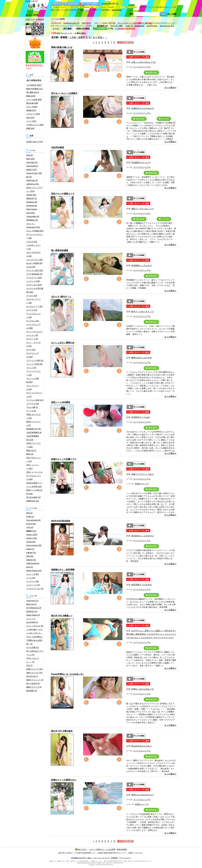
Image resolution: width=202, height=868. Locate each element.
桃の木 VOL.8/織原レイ (62, 616)
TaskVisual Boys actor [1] (33, 565)
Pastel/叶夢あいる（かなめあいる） (68, 674)
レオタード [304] (33, 114)
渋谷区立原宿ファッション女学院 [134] (34, 485)
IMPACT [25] (31, 170)
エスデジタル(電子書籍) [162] (35, 290)
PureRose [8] (32, 206)
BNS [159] (30, 159)
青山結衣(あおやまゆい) (142, 746)
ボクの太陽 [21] (33, 647)
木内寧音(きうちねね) (141, 417)
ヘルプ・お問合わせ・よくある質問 (102, 849)
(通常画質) (151, 73)
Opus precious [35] (34, 545)
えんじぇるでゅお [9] (35, 626)
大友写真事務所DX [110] (33, 438)
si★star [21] (31, 553)
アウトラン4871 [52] (35, 270)
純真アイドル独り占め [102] (34, 492)
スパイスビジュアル (142, 67)
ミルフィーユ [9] (33, 585)
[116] (31, 531)
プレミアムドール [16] (33, 387)
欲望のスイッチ (142, 484)
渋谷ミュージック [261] (33, 467)
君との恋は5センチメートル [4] (35, 653)
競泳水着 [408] (32, 103)
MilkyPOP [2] (31, 198)
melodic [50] (31, 195)
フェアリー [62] (33, 581)
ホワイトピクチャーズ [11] (34, 395)
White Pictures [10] (34, 571)
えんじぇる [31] (33, 574)
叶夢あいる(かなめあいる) (143, 689)
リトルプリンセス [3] (35, 589)
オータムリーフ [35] (34, 306)
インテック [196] (33, 281)
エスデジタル (152, 26)
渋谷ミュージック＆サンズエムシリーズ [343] (34, 476)
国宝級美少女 (102, 26)
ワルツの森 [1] (32, 407)
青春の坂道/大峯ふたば (62, 47)
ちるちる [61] (32, 242)
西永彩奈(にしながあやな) (143, 536)
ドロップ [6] (31, 368)
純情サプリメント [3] (35, 680)
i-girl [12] (30, 527)
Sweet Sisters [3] (33, 615)
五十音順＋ (99, 37)
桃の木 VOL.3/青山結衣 (62, 731)
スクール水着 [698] (34, 100)
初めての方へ (85, 10)
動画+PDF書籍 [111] (34, 89)
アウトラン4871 (117, 26)
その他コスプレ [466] (35, 125)
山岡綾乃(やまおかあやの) (143, 108)
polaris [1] (30, 549)
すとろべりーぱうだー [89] (34, 236)
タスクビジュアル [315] (33, 355)
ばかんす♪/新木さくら (61, 297)
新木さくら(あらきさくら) (143, 312)
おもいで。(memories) (135, 26)
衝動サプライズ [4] (34, 687)
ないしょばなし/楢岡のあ (63, 343)
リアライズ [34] (33, 404)
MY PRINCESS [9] (34, 608)
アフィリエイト (125, 858)
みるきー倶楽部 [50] (34, 263)
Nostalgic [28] (32, 202)
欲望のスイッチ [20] (34, 669)
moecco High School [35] (32, 540)
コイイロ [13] (32, 310)
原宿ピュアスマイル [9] (33, 423)
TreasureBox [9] (33, 216)
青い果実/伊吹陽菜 (60, 250)
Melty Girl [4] (31, 604)
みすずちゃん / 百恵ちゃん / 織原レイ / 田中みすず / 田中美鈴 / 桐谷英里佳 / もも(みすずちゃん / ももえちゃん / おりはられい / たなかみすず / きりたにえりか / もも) (151, 634)
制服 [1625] (31, 96)
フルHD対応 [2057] (34, 85)
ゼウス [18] (31, 350)
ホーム (28, 15)
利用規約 (114, 858)
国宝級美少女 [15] (33, 429)
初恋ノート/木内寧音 (61, 402)
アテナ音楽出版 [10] (34, 274)
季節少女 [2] (31, 450)
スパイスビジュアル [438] (33, 326)
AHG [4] (30, 155)
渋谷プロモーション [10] (33, 459)
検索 (131, 14)
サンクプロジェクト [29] (33, 315)
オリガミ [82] (32, 296)
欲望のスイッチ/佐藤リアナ (64, 459)
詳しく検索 (172, 14)
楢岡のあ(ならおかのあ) (142, 358)
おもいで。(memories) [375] (33, 225)
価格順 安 (83, 37)
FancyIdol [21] (32, 162)
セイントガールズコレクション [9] (34, 333)
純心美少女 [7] (32, 676)
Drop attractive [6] (33, 520)
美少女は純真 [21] (33, 497)
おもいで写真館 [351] (35, 231)
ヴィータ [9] (31, 411)
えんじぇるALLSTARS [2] (32, 620)
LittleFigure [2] (32, 180)
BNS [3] (29, 513)
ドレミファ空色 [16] (34, 364)
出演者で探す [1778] (34, 142)
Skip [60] (30, 556)
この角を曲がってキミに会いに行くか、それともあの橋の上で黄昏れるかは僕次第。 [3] (34, 637)
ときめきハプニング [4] (33, 247)
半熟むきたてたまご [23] (33, 416)
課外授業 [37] (32, 691)
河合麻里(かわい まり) (141, 162)
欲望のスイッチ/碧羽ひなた (64, 780)
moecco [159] (32, 535)
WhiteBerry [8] (32, 220)
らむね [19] (31, 267)
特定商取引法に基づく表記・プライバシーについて (90, 858)
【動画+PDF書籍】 (83, 29)
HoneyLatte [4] (32, 166)
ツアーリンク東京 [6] (35, 360)
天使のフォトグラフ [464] (33, 445)
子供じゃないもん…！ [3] (33, 660)
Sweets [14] (31, 560)
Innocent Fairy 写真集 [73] (34, 175)
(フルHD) (164, 119)
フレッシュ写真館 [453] (33, 380)
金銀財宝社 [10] (33, 501)
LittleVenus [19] (32, 184)
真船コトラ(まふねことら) (143, 209)
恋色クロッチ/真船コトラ (63, 194)
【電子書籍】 (68, 29)
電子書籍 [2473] (33, 92)
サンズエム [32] (33, 321)
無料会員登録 (117, 10)
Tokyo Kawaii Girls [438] (32, 211)
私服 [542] (30, 128)
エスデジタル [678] (34, 285)
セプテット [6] (32, 339)
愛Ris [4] (30, 454)
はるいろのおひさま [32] (33, 254)
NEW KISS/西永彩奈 (61, 521)
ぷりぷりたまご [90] (34, 260)
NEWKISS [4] (32, 611)
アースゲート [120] (34, 278)
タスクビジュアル (167, 26)
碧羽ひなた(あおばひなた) (143, 795)
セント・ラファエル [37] (33, 344)
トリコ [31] (31, 578)
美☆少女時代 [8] (33, 683)
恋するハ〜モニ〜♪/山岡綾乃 (64, 93)
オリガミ (56, 29)
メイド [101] (31, 121)
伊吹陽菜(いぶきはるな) (142, 265)
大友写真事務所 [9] (34, 432)
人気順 (73, 37)
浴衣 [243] (30, 118)
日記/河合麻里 (58, 147)
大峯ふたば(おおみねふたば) (144, 62)
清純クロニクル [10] (34, 673)
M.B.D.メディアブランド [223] (34, 189)
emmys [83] (31, 524)
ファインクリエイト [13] (33, 373)
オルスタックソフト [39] (33, 301)
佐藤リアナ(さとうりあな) (143, 474)
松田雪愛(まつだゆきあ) (142, 585)
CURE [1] (30, 517)
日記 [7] (29, 665)
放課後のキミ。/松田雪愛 (63, 570)
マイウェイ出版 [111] (35, 400)
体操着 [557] (31, 110)
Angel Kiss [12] (32, 601)
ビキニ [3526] (32, 107)
